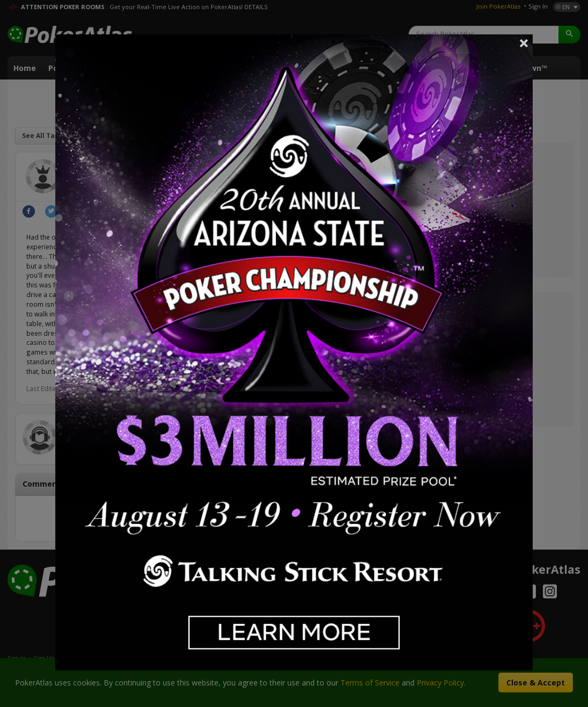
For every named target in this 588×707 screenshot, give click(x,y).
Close (524, 43)
